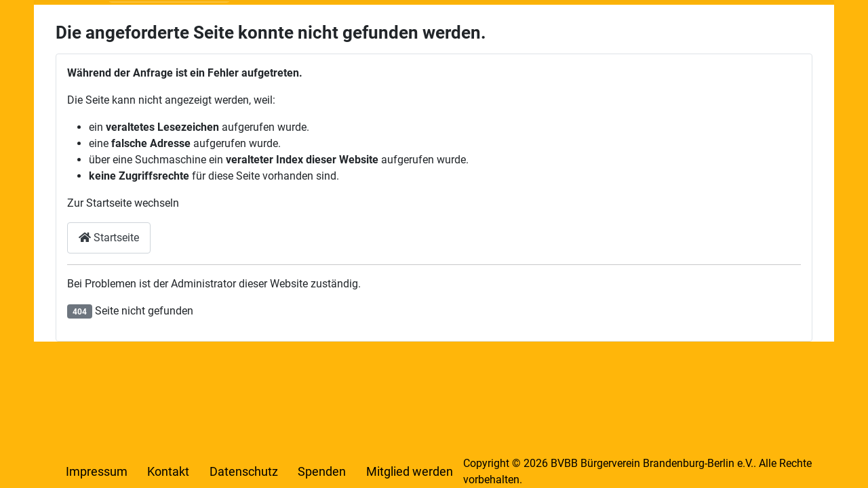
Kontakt (168, 472)
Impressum (97, 472)
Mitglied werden (410, 472)
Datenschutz (244, 472)
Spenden (322, 472)
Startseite (109, 238)
